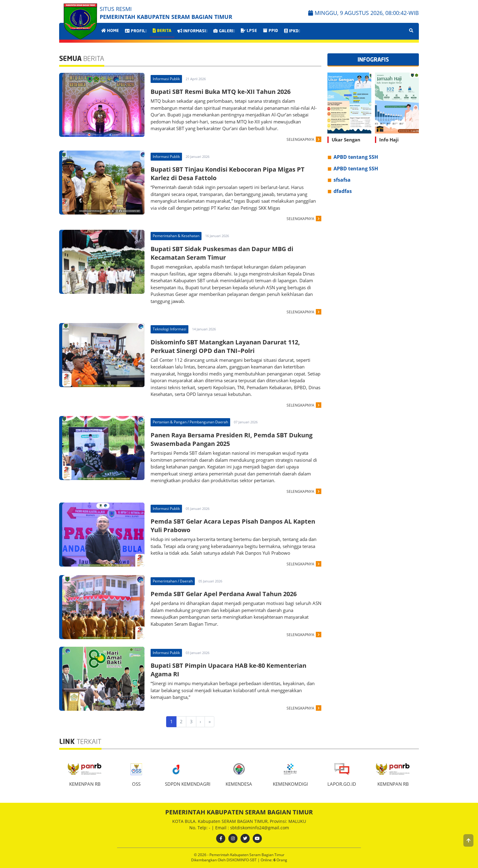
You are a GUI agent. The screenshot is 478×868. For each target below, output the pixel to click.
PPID (271, 31)
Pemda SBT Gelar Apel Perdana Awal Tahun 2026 (224, 594)
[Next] (201, 722)
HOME (110, 31)
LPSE (249, 31)
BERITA (162, 31)
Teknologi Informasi (169, 329)
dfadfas (343, 191)
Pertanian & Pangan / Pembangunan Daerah (190, 422)
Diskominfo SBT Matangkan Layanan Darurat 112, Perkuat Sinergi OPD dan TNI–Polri (225, 346)
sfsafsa (342, 180)
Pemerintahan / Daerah (173, 581)
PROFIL (136, 31)
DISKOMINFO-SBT (242, 860)
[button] (468, 840)
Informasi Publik (166, 79)
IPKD (292, 31)
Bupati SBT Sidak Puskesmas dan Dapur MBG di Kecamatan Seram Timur (222, 253)
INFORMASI (192, 31)
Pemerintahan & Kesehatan (176, 236)
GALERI (224, 31)
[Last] (209, 722)
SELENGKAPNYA (300, 139)
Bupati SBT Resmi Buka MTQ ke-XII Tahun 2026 (221, 92)
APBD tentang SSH (356, 157)
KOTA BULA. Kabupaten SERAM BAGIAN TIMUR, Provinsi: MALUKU (239, 821)
